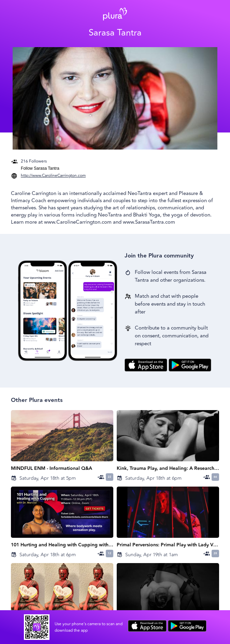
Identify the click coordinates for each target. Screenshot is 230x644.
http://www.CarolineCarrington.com (53, 176)
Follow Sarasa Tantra (40, 168)
